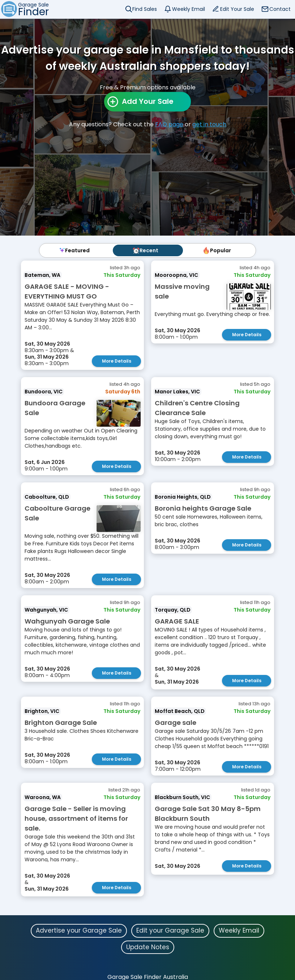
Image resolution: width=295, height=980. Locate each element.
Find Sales (145, 9)
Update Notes (148, 947)
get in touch (209, 124)
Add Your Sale (148, 101)
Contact (280, 9)
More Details (117, 361)
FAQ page (169, 124)
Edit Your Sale (237, 9)
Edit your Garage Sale (170, 930)
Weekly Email (189, 9)
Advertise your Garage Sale (79, 930)
